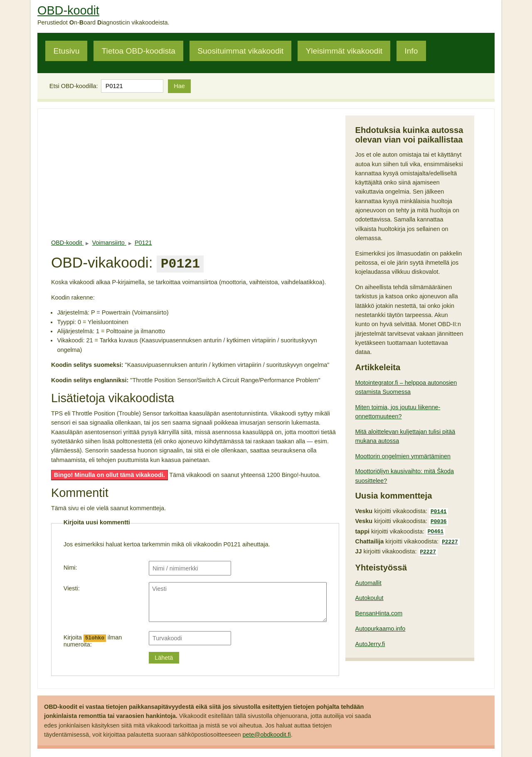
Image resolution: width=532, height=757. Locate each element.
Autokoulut (369, 594)
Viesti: (72, 587)
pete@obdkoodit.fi (267, 733)
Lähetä (164, 656)
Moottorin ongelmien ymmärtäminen (403, 456)
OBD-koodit (68, 10)
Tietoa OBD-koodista (139, 51)
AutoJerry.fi (370, 640)
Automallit (368, 579)
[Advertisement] (195, 174)
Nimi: (70, 566)
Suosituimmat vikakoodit (240, 51)
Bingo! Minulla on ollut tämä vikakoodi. (110, 473)
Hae (179, 86)
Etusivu (66, 51)
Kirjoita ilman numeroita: (93, 639)
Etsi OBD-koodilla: (74, 86)
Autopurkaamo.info (381, 624)
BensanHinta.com (379, 609)
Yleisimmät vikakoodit (344, 51)
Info (411, 51)
